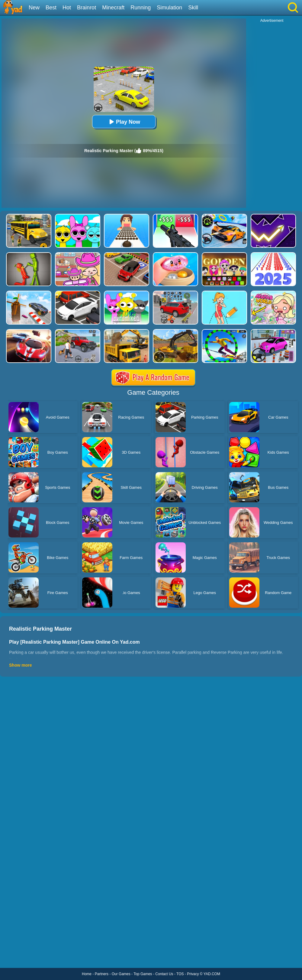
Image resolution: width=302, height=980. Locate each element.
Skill (193, 8)
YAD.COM (212, 974)
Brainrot (87, 8)
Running (141, 8)
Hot (67, 8)
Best (51, 8)
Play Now (124, 122)
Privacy (193, 974)
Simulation (169, 8)
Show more (20, 665)
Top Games (143, 974)
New (34, 8)
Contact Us (164, 974)
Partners (102, 974)
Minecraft (113, 8)
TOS (180, 974)
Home (87, 974)
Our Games (121, 974)
